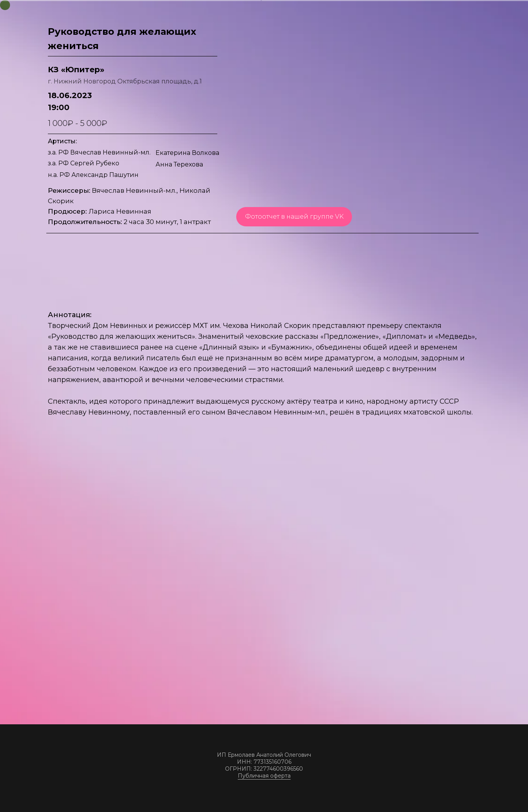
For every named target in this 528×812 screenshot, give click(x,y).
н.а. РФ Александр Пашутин (93, 175)
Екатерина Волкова (187, 153)
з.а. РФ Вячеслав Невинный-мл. (99, 152)
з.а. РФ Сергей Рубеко (84, 163)
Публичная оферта (264, 776)
